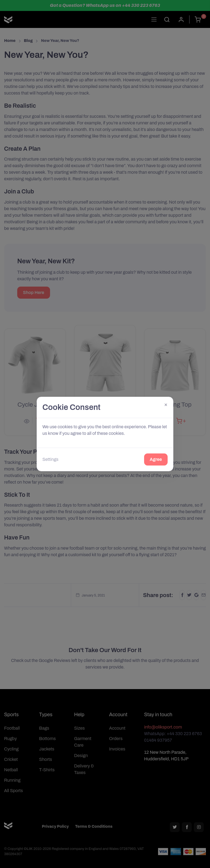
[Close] (166, 404)
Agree (156, 459)
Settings (50, 459)
